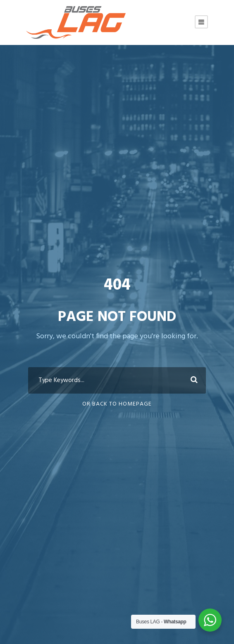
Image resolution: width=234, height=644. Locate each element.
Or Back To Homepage (117, 404)
